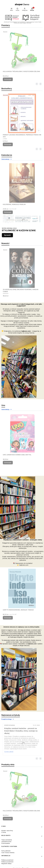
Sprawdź (7, 235)
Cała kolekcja (7, 159)
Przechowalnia (6, 843)
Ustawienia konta (6, 842)
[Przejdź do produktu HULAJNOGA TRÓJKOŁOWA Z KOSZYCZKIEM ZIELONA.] (22, 50)
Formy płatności (6, 851)
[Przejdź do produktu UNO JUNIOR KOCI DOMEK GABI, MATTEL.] (22, 433)
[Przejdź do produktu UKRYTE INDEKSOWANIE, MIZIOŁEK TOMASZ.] (22, 588)
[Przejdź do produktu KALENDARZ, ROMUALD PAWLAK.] (22, 183)
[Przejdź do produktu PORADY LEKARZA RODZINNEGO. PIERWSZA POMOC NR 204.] (22, 113)
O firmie (4, 832)
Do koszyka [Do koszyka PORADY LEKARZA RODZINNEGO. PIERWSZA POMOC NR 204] (8, 144)
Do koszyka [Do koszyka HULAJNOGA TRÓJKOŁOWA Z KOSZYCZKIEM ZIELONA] (8, 79)
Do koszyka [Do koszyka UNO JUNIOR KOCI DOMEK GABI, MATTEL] (8, 463)
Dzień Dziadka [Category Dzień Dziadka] (10, 725)
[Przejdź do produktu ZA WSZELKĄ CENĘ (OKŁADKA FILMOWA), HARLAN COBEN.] (22, 268)
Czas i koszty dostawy (8, 853)
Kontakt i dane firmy (7, 831)
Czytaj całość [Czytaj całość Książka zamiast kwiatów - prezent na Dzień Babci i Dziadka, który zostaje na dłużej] (9, 752)
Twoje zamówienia (7, 840)
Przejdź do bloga (8, 719)
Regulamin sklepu (6, 863)
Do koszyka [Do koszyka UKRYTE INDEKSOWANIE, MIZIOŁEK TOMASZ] (8, 618)
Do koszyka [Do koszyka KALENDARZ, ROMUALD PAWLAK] (8, 212)
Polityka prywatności (7, 860)
